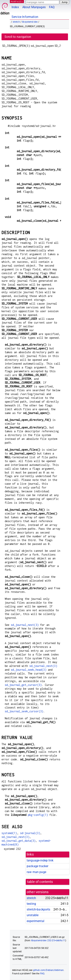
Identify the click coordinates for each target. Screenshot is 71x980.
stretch (16, 22)
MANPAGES (17, 1)
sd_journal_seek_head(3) (28, 670)
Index (15, 7)
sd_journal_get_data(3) (18, 841)
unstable (33, 915)
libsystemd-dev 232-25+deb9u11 (48, 940)
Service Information (25, 17)
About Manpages (34, 7)
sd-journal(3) (30, 833)
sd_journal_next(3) (25, 625)
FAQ (52, 7)
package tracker (37, 866)
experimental (35, 921)
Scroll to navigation (18, 37)
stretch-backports (39, 909)
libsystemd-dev (30, 22)
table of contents (40, 882)
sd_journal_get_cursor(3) (23, 685)
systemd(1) (9, 833)
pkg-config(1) (38, 815)
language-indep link (40, 860)
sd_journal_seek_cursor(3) (24, 711)
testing (31, 904)
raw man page (36, 872)
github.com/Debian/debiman (48, 970)
